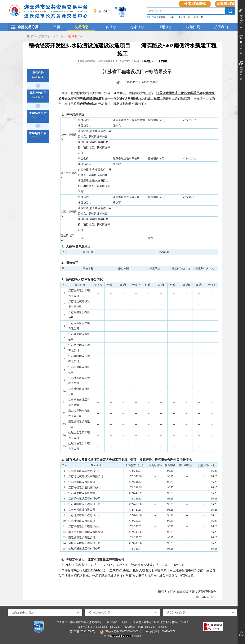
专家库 (162, 17)
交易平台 (241, 21)
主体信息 (109, 27)
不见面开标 (184, 17)
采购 (172, 17)
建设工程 (58, 36)
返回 (241, 635)
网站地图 (112, 622)
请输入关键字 (157, 11)
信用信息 (165, 27)
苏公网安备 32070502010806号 (121, 631)
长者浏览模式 (195, 4)
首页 (57, 27)
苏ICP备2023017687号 (83, 631)
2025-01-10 (38, 115)
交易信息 (81, 27)
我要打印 (149, 61)
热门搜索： (153, 17)
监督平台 (199, 17)
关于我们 (221, 27)
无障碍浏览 (225, 4)
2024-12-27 (38, 75)
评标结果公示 (74, 36)
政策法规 (193, 27)
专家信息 (137, 27)
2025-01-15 (38, 135)
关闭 (163, 61)
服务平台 (241, 47)
